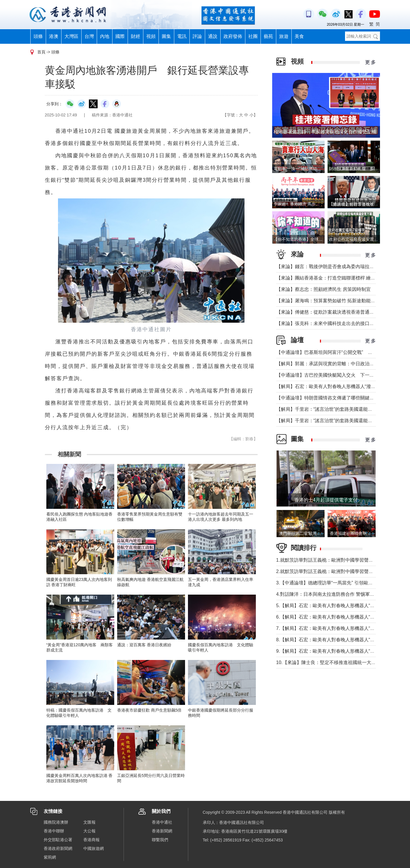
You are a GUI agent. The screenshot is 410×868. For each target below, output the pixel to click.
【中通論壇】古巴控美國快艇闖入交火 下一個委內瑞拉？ (337, 375)
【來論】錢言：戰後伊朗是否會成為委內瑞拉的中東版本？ (337, 267)
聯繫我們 (160, 840)
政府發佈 (233, 36)
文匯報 (89, 822)
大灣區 (71, 36)
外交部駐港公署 (58, 840)
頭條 (38, 36)
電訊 (182, 36)
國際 (120, 36)
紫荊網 (50, 857)
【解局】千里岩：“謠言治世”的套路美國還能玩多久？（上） (338, 421)
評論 (197, 36)
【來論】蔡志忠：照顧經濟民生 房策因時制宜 (323, 289)
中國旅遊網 (94, 848)
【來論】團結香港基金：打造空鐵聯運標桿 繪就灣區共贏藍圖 (340, 278)
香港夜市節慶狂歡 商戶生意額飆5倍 (149, 710)
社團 (253, 36)
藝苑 (268, 36)
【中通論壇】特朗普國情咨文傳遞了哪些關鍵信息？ (330, 398)
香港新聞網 (162, 831)
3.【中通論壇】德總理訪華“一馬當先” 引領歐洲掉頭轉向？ (336, 583)
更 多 (370, 62)
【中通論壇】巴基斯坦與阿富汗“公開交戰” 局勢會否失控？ (338, 352)
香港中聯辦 (54, 831)
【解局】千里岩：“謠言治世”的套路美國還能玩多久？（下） (338, 409)
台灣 (89, 36)
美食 (299, 36)
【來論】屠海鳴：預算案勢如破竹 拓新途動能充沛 (328, 301)
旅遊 (284, 36)
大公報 (89, 831)
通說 (213, 36)
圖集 (166, 36)
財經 (136, 36)
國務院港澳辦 (56, 822)
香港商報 (91, 840)
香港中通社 (162, 822)
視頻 (151, 36)
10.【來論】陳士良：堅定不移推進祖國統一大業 (326, 662)
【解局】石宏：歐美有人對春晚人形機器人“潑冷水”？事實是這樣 (343, 386)
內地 (105, 36)
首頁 (41, 52)
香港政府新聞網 (58, 848)
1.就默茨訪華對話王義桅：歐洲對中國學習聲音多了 (329, 560)
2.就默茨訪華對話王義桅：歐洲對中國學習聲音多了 (329, 571)
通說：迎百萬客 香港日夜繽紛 (144, 645)
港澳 (54, 36)
